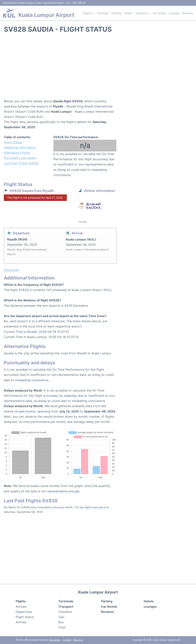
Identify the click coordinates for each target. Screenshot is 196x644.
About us (78, 640)
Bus (61, 622)
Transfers (65, 612)
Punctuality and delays (20, 158)
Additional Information (20, 147)
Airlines (21, 622)
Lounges (174, 13)
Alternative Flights (17, 153)
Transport (66, 607)
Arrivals (21, 607)
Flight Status (13, 142)
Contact (67, 640)
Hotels (128, 13)
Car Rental (159, 13)
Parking (116, 13)
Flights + (88, 13)
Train (62, 627)
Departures (24, 612)
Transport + (142, 13)
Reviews (188, 13)
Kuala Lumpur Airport (46, 15)
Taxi (61, 617)
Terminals (103, 13)
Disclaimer (55, 640)
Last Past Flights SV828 (21, 163)
